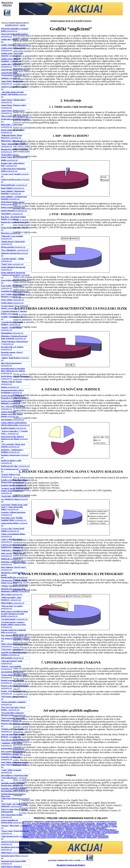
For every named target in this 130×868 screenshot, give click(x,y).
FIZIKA (53, 825)
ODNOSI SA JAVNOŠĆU (56, 830)
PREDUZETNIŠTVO (69, 833)
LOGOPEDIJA (105, 827)
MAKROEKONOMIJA (37, 828)
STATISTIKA (87, 836)
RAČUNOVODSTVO (79, 834)
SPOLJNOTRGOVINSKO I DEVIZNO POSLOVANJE (40, 836)
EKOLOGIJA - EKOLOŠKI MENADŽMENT (36, 824)
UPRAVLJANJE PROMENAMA (67, 838)
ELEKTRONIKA (89, 822)
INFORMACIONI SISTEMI (76, 825)
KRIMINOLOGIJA (68, 827)
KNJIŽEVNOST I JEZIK (83, 827)
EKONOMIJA (78, 822)
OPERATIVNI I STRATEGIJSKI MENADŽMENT (81, 830)
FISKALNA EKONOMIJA (42, 825)
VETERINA (81, 838)
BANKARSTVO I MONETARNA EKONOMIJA (49, 822)
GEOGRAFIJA (62, 825)
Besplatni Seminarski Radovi (71, 865)
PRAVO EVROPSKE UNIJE (52, 833)
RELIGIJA (90, 834)
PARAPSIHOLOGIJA (56, 831)
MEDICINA (69, 828)
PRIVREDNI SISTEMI (83, 833)
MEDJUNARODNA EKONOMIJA (84, 828)
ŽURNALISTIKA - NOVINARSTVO (97, 838)
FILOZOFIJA (55, 824)
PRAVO (39, 833)
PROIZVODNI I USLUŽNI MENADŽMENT (105, 833)
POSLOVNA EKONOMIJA (110, 831)
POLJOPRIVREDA (95, 831)
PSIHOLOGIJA (41, 834)
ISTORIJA (113, 825)
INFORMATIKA (90, 825)
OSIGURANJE (43, 831)
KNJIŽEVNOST (12, 25)
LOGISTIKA (96, 827)
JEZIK (23, 25)
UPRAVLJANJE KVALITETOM (45, 838)
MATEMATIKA (60, 828)
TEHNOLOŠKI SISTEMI (100, 836)
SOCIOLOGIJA (100, 834)
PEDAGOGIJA (68, 831)
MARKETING (49, 828)
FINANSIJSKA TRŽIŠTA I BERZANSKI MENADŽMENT (88, 824)
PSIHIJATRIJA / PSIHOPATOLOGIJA (59, 834)
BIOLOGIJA (69, 822)
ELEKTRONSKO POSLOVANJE (106, 822)
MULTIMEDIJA (42, 830)
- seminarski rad (11, 60)
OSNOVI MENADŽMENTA (107, 830)
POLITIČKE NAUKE (81, 831)
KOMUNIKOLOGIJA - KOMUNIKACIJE (49, 827)
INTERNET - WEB (102, 825)
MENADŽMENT (101, 828)
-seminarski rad (15, 30)
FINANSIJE (64, 824)
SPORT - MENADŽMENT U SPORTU (70, 836)
